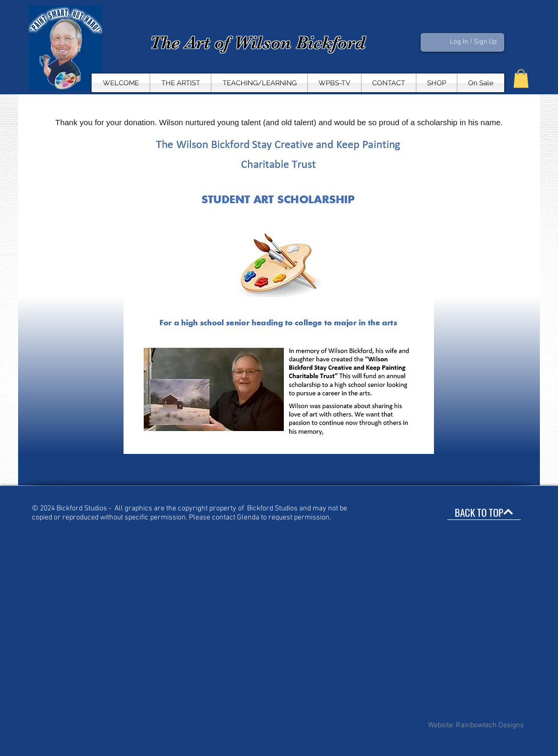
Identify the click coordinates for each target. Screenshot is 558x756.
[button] (334, 83)
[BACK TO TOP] (484, 512)
